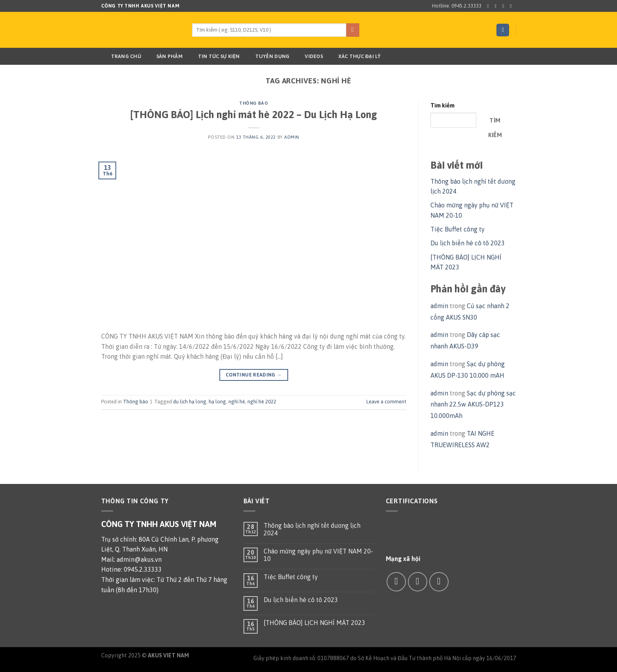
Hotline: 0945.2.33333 (457, 6)
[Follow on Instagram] (497, 6)
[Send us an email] (512, 6)
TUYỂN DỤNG (268, 56)
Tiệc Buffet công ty (458, 229)
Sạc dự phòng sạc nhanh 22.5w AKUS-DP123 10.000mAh (473, 405)
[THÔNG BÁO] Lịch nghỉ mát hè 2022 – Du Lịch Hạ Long (254, 114)
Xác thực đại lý (355, 56)
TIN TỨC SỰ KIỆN (214, 56)
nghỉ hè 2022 (262, 402)
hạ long (217, 402)
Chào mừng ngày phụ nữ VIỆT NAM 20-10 (318, 555)
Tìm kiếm (442, 105)
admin (292, 137)
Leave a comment (386, 402)
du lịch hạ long (190, 402)
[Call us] (439, 582)
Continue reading (254, 375)
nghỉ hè (237, 402)
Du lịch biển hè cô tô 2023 (468, 243)
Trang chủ (121, 56)
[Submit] (353, 30)
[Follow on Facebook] (489, 6)
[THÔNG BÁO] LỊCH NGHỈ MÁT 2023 (314, 623)
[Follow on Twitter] (505, 6)
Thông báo (254, 103)
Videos (309, 56)
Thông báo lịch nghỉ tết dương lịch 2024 (312, 529)
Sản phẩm (165, 56)
